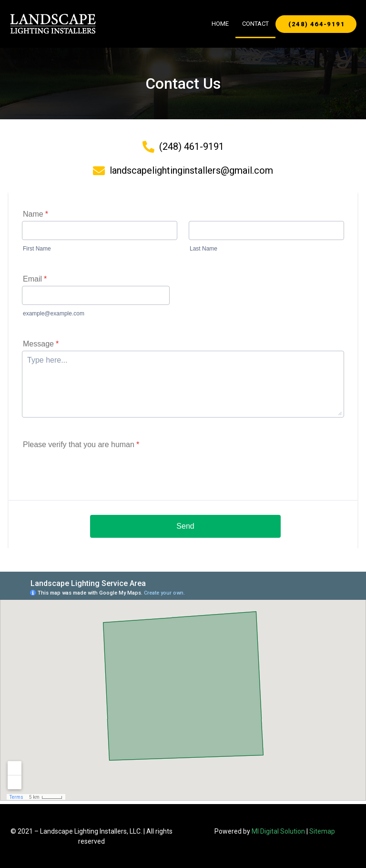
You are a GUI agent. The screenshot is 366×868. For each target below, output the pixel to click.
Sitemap (322, 831)
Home (220, 24)
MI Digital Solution (278, 831)
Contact (255, 24)
